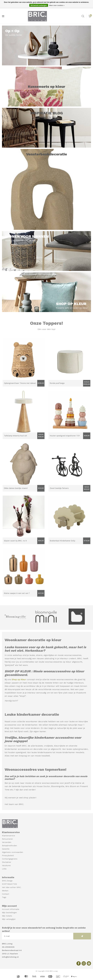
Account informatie (11, 909)
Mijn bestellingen (9, 913)
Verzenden (7, 842)
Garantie (6, 849)
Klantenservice (8, 836)
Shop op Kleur (19, 680)
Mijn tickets (7, 916)
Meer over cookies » (57, 5)
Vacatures (6, 865)
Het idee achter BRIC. (12, 887)
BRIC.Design (7, 881)
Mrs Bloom (71, 786)
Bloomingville (58, 786)
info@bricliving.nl (10, 957)
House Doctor (43, 786)
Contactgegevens (10, 859)
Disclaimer (7, 862)
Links (4, 869)
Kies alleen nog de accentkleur (20, 686)
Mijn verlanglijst (9, 919)
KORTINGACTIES (9, 884)
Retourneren (7, 839)
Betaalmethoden (9, 846)
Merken (5, 891)
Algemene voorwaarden (13, 852)
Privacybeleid (8, 855)
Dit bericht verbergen (39, 5)
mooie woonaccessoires (70, 655)
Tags (4, 897)
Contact (6, 894)
